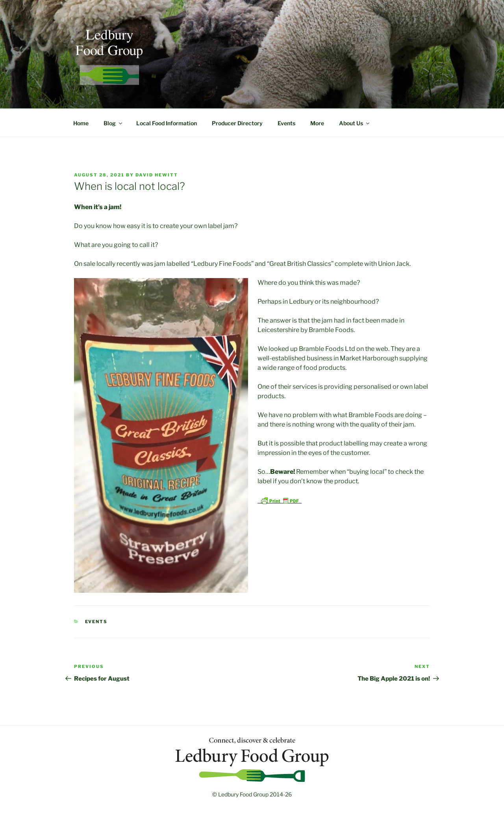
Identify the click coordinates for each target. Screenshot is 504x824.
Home (81, 123)
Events (286, 123)
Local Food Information (167, 123)
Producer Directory (237, 123)
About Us (355, 123)
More (317, 123)
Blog (113, 123)
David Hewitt (157, 175)
